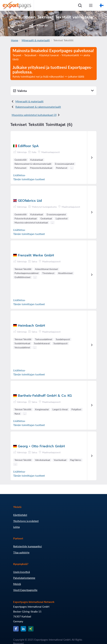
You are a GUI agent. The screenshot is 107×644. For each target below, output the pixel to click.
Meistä (17, 584)
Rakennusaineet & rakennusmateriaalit (38, 107)
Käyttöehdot (20, 515)
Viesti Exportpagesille (25, 590)
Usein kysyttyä (22, 572)
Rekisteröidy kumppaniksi (28, 546)
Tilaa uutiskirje (21, 552)
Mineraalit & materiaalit (36, 40)
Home (15, 40)
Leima (16, 527)
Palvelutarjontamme (24, 578)
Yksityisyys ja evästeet (26, 521)
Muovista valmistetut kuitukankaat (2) (34, 115)
